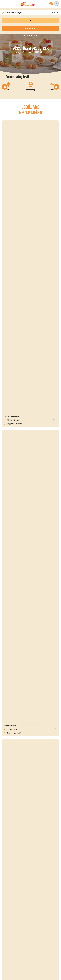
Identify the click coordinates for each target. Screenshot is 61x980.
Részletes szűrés (30, 29)
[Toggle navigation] (5, 4)
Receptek (55, 13)
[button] (5, 87)
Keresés (31, 21)
